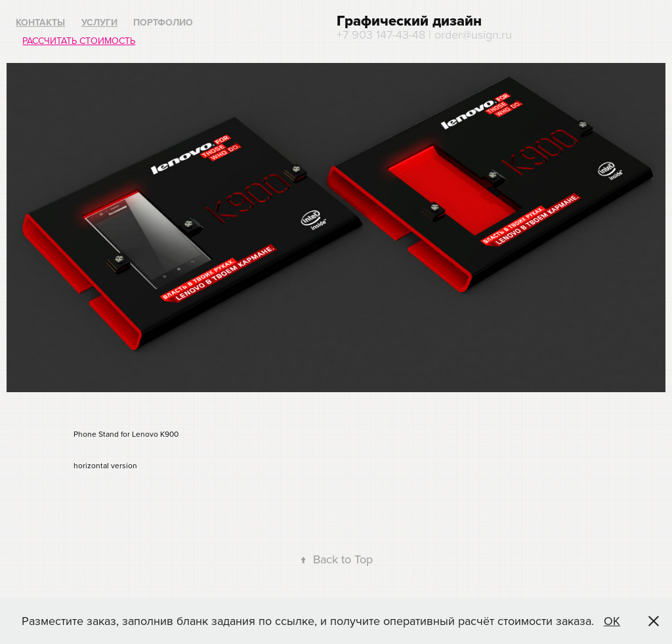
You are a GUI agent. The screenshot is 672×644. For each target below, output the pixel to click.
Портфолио (163, 22)
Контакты (40, 22)
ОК (612, 621)
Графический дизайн (409, 20)
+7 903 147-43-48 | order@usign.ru (424, 34)
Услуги (99, 22)
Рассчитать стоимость (79, 41)
